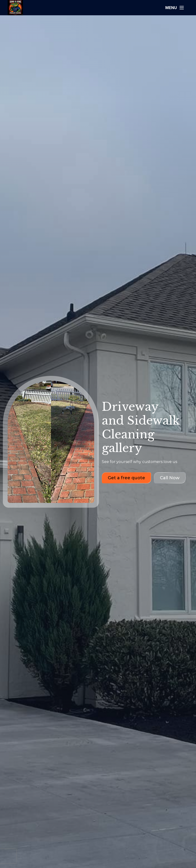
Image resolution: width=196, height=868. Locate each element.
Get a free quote (126, 478)
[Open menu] (175, 8)
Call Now (170, 478)
